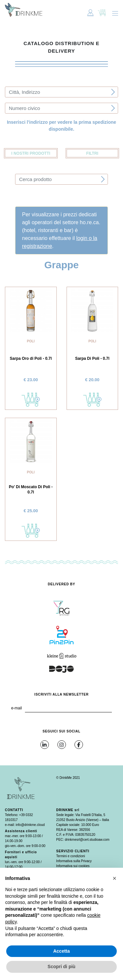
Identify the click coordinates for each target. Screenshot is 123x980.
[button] (114, 878)
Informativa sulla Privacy (74, 861)
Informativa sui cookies (73, 866)
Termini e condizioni (71, 856)
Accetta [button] (61, 951)
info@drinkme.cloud (30, 825)
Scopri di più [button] (61, 967)
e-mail (17, 708)
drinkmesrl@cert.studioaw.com (87, 840)
